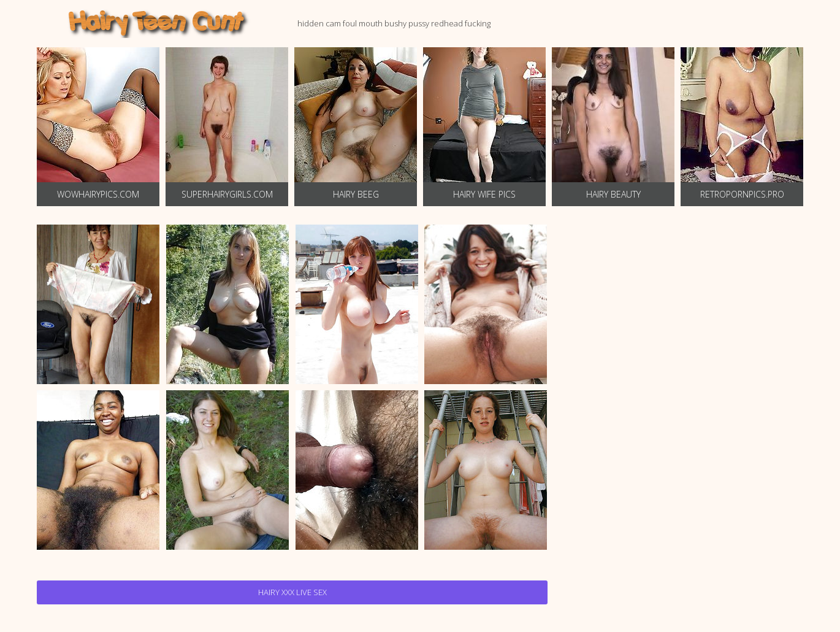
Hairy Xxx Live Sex (292, 592)
